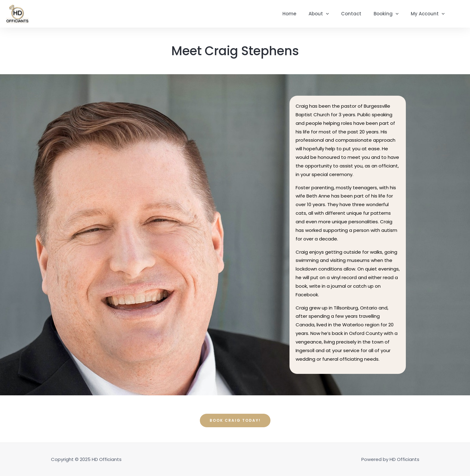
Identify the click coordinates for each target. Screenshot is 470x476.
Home (289, 14)
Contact (351, 14)
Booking (386, 14)
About (319, 14)
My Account (428, 14)
